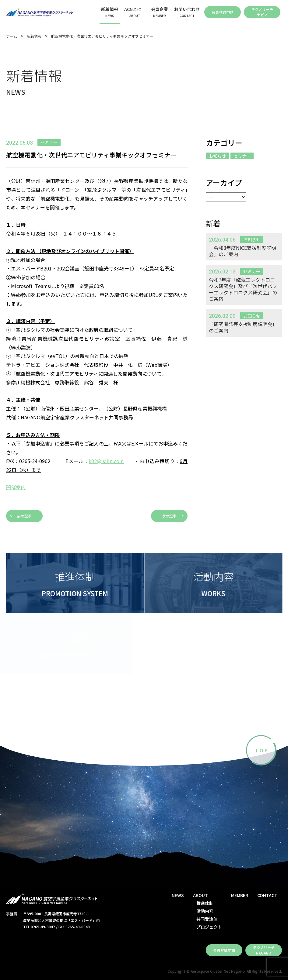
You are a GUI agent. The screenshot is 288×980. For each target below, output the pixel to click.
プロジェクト (209, 927)
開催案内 (16, 487)
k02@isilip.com (106, 461)
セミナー (242, 156)
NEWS (178, 895)
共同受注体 (207, 919)
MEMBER (240, 895)
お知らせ (217, 156)
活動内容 (205, 911)
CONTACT (267, 895)
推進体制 (205, 903)
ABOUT (200, 895)
